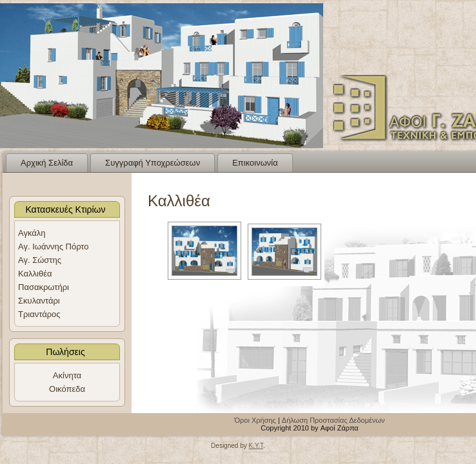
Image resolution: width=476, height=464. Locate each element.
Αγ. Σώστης (40, 260)
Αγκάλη (32, 233)
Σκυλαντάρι (39, 301)
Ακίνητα (67, 375)
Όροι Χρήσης (255, 420)
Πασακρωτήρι (44, 287)
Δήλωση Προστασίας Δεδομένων (333, 420)
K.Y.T (256, 446)
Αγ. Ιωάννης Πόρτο (54, 247)
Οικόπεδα (67, 389)
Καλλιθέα (35, 274)
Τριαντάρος (39, 314)
